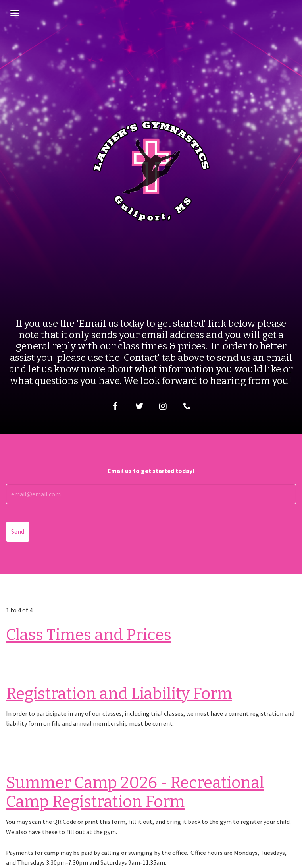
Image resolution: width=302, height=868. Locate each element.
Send (18, 531)
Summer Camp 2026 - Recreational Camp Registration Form (135, 792)
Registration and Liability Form (119, 694)
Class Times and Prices (89, 635)
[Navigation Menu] (15, 13)
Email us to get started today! (151, 471)
